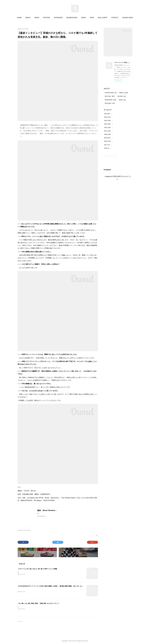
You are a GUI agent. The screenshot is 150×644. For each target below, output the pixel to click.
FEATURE (110, 103)
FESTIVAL (46, 18)
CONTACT (115, 18)
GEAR (122, 100)
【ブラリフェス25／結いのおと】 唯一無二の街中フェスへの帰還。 (38, 569)
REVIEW (122, 96)
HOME (19, 18)
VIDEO (84, 18)
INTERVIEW (58, 18)
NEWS (37, 18)
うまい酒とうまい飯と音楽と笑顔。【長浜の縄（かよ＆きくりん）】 (38, 603)
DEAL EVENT (103, 18)
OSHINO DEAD (128, 18)
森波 (19, 487)
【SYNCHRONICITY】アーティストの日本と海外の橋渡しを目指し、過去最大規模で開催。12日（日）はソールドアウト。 (55, 586)
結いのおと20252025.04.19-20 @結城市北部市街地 (31, 572)
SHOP (92, 18)
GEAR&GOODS (72, 18)
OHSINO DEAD (111, 93)
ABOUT (28, 18)
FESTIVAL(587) (27, 530)
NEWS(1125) (20, 530)
